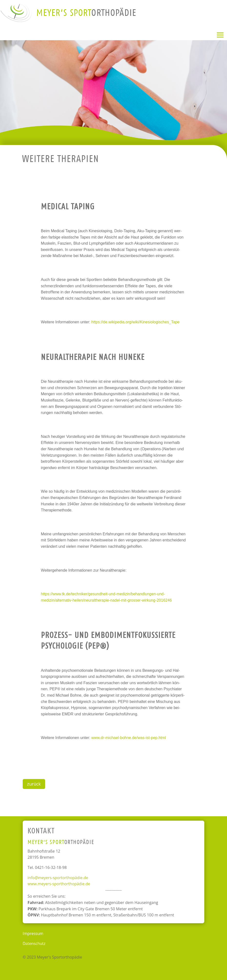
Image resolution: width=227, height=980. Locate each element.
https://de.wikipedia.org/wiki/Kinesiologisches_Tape (136, 322)
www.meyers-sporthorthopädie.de (59, 884)
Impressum (33, 933)
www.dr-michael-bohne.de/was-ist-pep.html (129, 738)
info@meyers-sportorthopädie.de (58, 878)
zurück (34, 784)
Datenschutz (34, 943)
